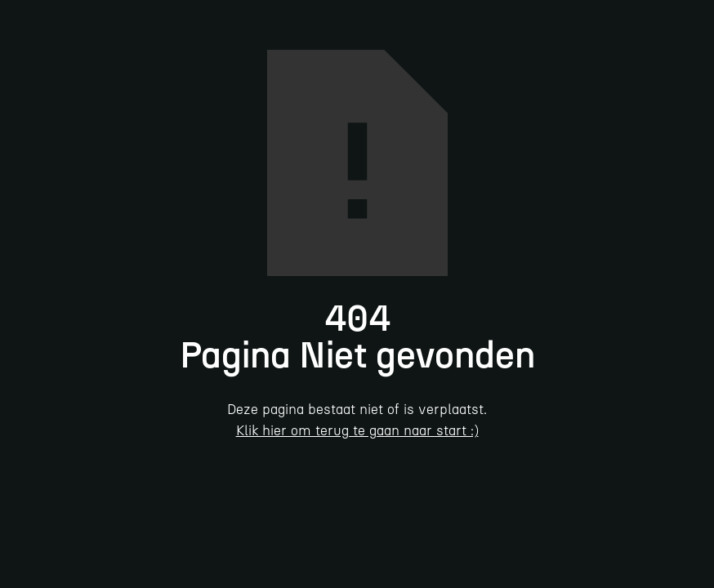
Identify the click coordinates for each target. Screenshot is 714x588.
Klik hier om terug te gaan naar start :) (357, 430)
